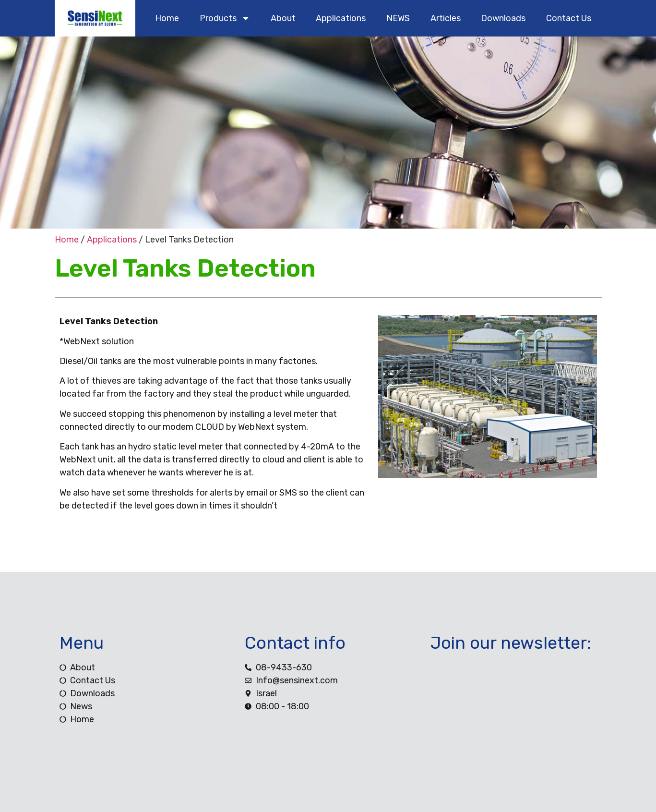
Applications (341, 18)
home (167, 18)
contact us (569, 18)
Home (67, 240)
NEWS (398, 18)
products (225, 18)
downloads (503, 18)
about (283, 18)
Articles (446, 18)
